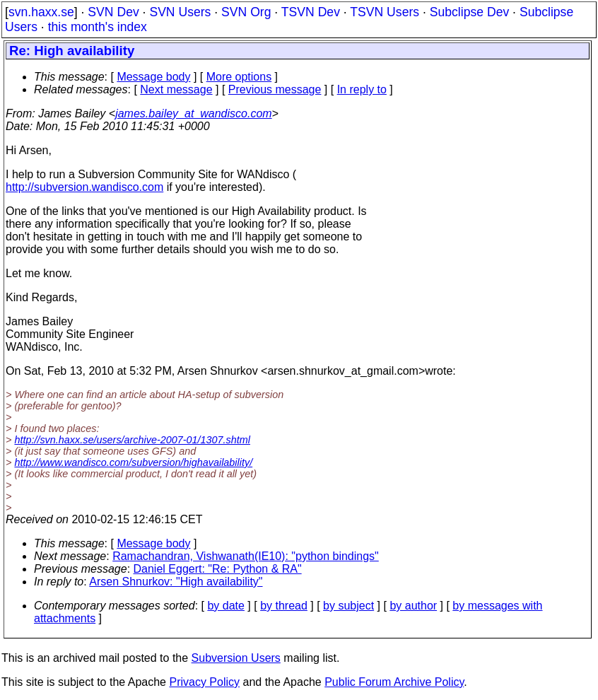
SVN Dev (113, 12)
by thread (284, 606)
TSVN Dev (311, 12)
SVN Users (180, 12)
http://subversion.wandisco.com (84, 187)
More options (239, 77)
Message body (153, 77)
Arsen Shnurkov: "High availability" (176, 582)
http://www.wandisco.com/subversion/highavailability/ (133, 462)
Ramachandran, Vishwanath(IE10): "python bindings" (246, 556)
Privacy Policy (204, 682)
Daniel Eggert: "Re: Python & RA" (218, 569)
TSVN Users (385, 12)
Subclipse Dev (469, 12)
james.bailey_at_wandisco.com (193, 113)
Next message (176, 89)
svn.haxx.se (41, 12)
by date (225, 606)
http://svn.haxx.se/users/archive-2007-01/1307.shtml (132, 440)
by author (413, 606)
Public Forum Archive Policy (394, 682)
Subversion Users (236, 658)
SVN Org (246, 12)
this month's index (98, 27)
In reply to (362, 89)
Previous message (275, 89)
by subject (348, 606)
